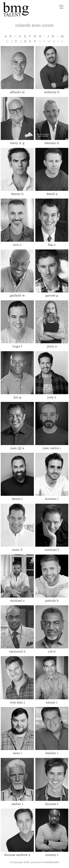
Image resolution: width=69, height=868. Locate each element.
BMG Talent (26, 9)
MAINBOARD (52, 862)
